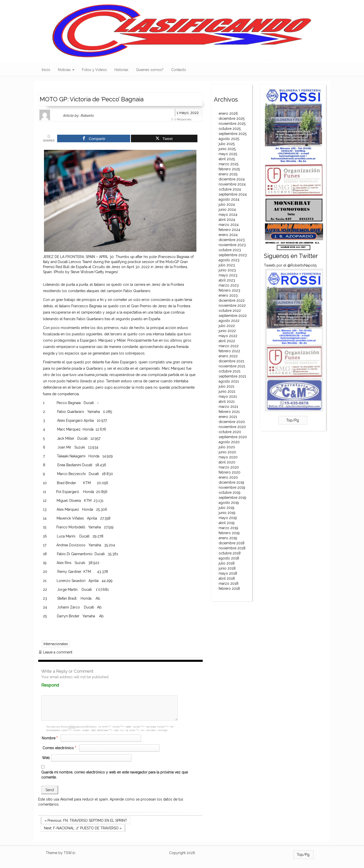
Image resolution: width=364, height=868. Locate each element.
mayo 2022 (228, 336)
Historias (121, 70)
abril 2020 (227, 462)
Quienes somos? (150, 70)
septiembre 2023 (233, 255)
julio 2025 (227, 144)
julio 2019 (226, 508)
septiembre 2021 (232, 376)
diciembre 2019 (231, 482)
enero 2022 (228, 356)
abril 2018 (227, 578)
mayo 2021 (228, 396)
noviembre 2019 (232, 487)
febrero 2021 (229, 412)
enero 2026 (228, 113)
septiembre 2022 (233, 316)
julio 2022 (227, 326)
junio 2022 (227, 331)
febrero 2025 (229, 169)
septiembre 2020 (233, 437)
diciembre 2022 (232, 300)
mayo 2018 (228, 573)
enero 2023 (228, 295)
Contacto (179, 70)
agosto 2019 (229, 503)
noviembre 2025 (232, 124)
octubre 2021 (230, 371)
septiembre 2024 (233, 194)
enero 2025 (228, 174)
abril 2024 (227, 220)
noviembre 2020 (232, 427)
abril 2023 (227, 280)
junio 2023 (227, 270)
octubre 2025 (230, 129)
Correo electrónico (60, 748)
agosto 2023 (229, 260)
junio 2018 (227, 568)
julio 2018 (227, 563)
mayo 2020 (228, 457)
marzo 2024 (229, 225)
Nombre (50, 738)
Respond (60, 685)
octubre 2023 (230, 250)
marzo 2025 (229, 164)
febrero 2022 (229, 351)
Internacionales (56, 644)
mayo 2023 (228, 275)
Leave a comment (55, 652)
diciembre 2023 (232, 240)
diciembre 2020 (232, 422)
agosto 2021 (229, 381)
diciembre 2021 (231, 361)
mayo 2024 (228, 215)
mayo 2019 (228, 518)
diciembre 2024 (232, 179)
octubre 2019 (230, 492)
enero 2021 (228, 417)
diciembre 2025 (232, 119)
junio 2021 (227, 391)
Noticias (66, 70)
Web (46, 758)
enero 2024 (228, 235)
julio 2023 (227, 265)
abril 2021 (227, 402)
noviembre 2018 (232, 548)
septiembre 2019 (232, 498)
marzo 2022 (229, 346)
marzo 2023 (229, 285)
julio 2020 (227, 447)
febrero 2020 (230, 472)
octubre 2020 (230, 432)
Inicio (46, 70)
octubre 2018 (230, 553)
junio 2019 (227, 513)
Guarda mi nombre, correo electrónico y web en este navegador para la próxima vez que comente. (115, 775)
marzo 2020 (229, 467)
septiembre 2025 (233, 134)
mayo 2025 (228, 154)
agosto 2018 (229, 558)
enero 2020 (228, 477)
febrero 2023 (229, 290)
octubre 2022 (230, 311)
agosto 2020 (229, 442)
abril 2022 (227, 341)
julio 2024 (227, 204)
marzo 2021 (228, 407)
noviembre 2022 (232, 306)
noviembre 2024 (232, 184)
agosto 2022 (229, 321)
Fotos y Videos (94, 70)
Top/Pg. (293, 420)
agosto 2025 (229, 139)
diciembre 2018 (232, 543)
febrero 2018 (229, 589)
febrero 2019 (229, 533)
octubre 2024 (230, 189)
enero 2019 (228, 538)
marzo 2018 (229, 583)
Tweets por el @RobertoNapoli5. (291, 265)
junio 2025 (227, 149)
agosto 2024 (229, 199)
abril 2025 (227, 159)
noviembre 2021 (232, 366)
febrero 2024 (229, 230)
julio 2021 (226, 386)
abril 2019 (227, 523)
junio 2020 (227, 452)
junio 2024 (227, 209)
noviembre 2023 (232, 245)
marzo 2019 (228, 528)
